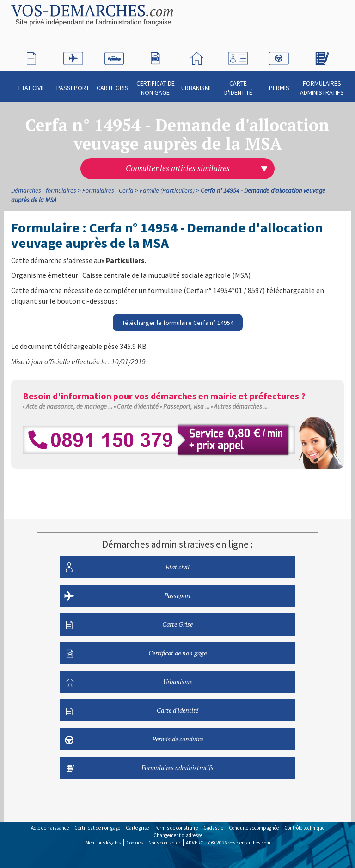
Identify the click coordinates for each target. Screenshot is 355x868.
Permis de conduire (134, 739)
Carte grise (137, 828)
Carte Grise (114, 84)
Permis (279, 84)
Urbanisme (197, 84)
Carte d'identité (238, 84)
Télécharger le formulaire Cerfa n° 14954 (178, 323)
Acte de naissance (50, 828)
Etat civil (32, 84)
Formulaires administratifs (322, 84)
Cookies (135, 843)
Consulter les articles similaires (178, 168)
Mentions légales (103, 843)
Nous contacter (164, 843)
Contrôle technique (304, 828)
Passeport (73, 84)
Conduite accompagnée (254, 828)
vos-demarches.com (249, 843)
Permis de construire (176, 828)
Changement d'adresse (178, 835)
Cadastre (213, 828)
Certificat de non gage (156, 84)
